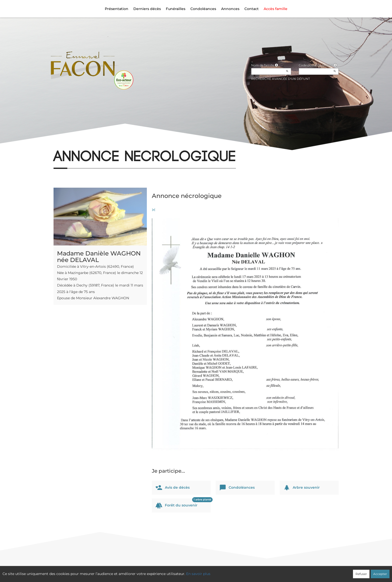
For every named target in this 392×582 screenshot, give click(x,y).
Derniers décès (147, 9)
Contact (252, 9)
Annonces (230, 9)
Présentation (117, 9)
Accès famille (276, 9)
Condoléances (203, 9)
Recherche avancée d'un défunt (281, 79)
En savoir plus (198, 574)
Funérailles (176, 9)
